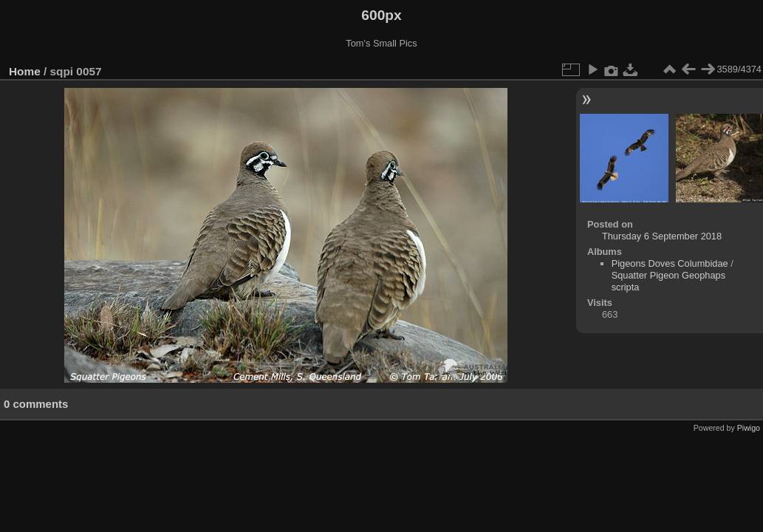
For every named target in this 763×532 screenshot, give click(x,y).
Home (25, 71)
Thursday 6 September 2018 (662, 236)
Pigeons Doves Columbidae (670, 263)
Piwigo (749, 428)
